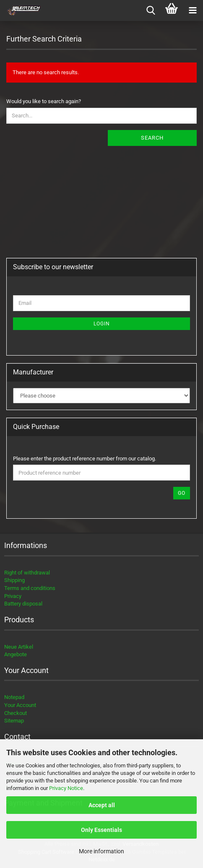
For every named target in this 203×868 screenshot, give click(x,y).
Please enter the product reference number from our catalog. (85, 459)
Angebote (16, 654)
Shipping (14, 580)
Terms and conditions (30, 588)
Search (152, 138)
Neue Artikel (19, 647)
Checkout (16, 713)
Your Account (20, 705)
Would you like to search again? (44, 101)
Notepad (14, 697)
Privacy (13, 596)
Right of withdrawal (27, 573)
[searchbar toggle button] (151, 10)
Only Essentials (101, 830)
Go (182, 493)
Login (102, 324)
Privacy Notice (66, 788)
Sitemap (14, 721)
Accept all (102, 805)
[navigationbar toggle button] (193, 10)
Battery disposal (23, 604)
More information (101, 851)
